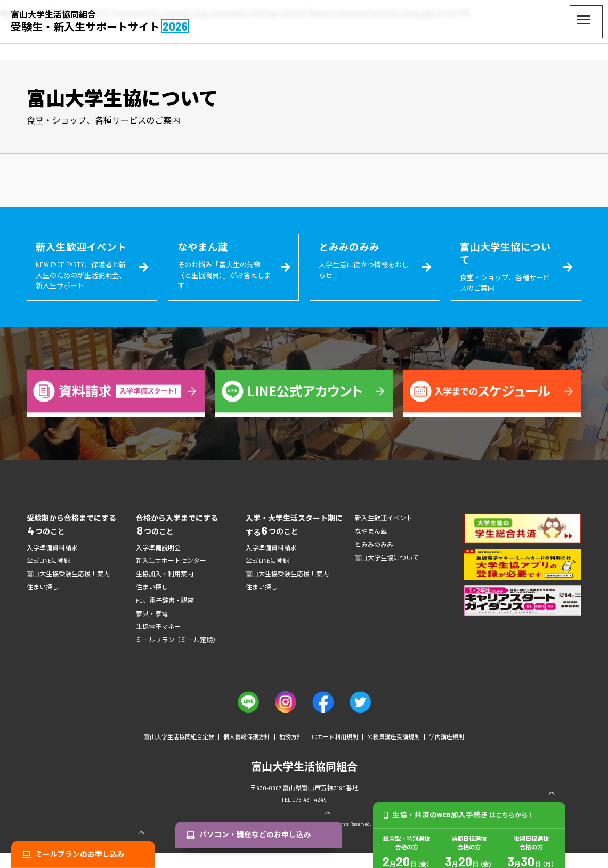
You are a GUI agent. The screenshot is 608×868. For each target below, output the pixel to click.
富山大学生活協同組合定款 (179, 752)
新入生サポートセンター (171, 575)
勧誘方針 (291, 752)
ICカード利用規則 (335, 752)
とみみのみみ (374, 559)
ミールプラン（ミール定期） (177, 654)
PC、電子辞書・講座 (165, 615)
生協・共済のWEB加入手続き (462, 854)
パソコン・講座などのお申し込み (259, 854)
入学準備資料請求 (52, 562)
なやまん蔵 (371, 546)
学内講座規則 (447, 752)
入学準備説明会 (158, 562)
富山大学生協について (387, 572)
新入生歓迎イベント (384, 533)
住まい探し (43, 602)
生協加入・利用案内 (165, 588)
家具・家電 (152, 628)
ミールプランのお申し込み (87, 854)
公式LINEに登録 (48, 575)
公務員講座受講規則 (394, 752)
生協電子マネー (158, 641)
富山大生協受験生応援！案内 (68, 588)
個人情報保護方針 (247, 752)
